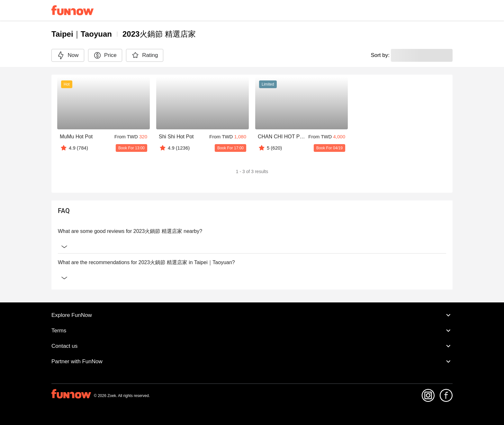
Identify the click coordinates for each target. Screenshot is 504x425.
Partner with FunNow (252, 362)
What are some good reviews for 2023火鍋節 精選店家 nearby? (252, 231)
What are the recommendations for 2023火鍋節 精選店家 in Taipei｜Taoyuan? (252, 263)
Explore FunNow (252, 315)
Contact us (252, 346)
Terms (252, 331)
